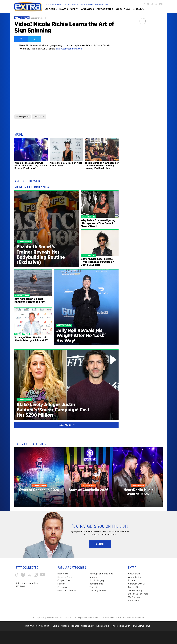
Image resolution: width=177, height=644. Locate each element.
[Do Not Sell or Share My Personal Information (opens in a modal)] (140, 597)
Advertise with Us (137, 584)
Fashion (61, 584)
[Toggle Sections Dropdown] (51, 9)
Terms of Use (52, 618)
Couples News (64, 580)
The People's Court (121, 626)
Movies (93, 577)
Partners (132, 580)
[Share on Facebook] (21, 39)
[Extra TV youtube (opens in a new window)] (161, 4)
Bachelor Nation (61, 626)
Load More (66, 425)
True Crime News (141, 626)
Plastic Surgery (97, 580)
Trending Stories (98, 590)
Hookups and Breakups (101, 574)
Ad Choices (65, 618)
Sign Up (100, 544)
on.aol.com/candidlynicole (69, 49)
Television (94, 587)
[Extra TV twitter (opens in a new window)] (152, 4)
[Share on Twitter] (34, 39)
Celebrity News (22, 18)
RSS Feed (20, 586)
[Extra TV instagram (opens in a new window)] (156, 4)
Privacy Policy (38, 618)
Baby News (63, 574)
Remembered (96, 584)
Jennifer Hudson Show (82, 626)
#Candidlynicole (22, 116)
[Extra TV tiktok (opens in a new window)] (144, 4)
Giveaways (63, 587)
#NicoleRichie (39, 116)
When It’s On (134, 577)
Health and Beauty (67, 590)
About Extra (134, 574)
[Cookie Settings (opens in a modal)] (136, 590)
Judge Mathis (103, 626)
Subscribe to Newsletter (28, 583)
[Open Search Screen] (139, 9)
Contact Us (133, 587)
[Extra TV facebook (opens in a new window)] (148, 4)
